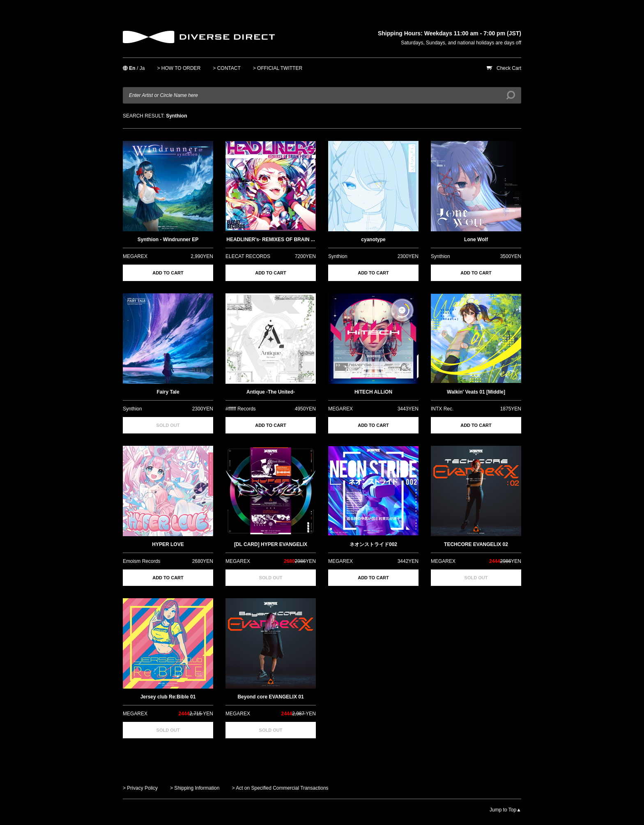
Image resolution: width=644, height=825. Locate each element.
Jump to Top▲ (505, 810)
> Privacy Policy (140, 788)
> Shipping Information (195, 788)
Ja (142, 68)
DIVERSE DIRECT (199, 37)
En (132, 68)
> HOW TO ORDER (179, 68)
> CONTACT (227, 68)
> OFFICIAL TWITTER (278, 68)
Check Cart (509, 68)
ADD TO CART (168, 273)
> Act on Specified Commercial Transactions (280, 788)
